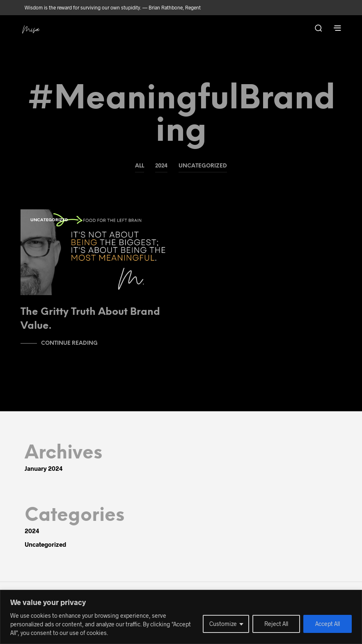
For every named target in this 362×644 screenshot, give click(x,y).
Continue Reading (69, 343)
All (140, 166)
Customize (223, 624)
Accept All (328, 624)
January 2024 (44, 468)
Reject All (276, 624)
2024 (161, 166)
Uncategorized (203, 166)
